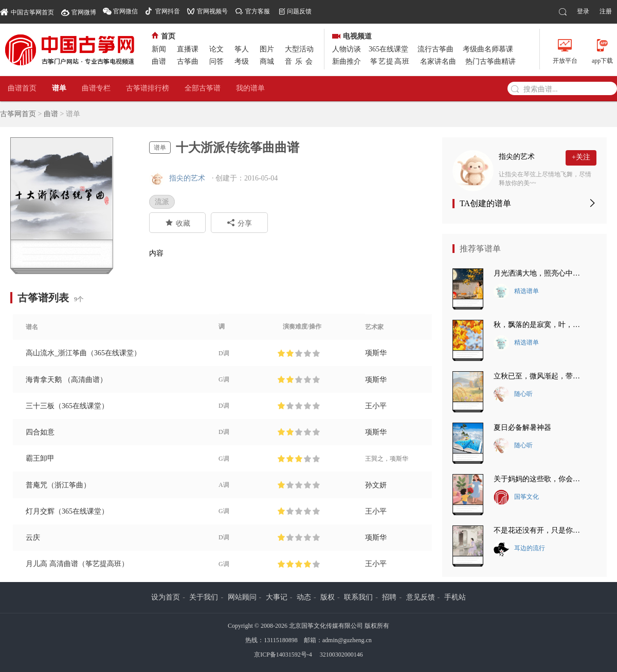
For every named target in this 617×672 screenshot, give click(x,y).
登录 (583, 11)
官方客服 (258, 11)
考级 (242, 61)
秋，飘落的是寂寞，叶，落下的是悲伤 (540, 325)
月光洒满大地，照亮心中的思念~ (540, 273)
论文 (216, 49)
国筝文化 (516, 497)
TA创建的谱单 (485, 203)
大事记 (277, 597)
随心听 (513, 394)
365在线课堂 (388, 49)
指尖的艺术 (187, 178)
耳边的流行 (519, 549)
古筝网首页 (18, 114)
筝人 (242, 49)
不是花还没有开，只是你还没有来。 (540, 530)
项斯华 (376, 353)
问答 (216, 61)
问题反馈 (299, 11)
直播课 (188, 49)
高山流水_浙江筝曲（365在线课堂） (83, 353)
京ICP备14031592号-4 (283, 655)
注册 (606, 11)
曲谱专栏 (96, 88)
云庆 (33, 538)
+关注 (581, 157)
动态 (304, 597)
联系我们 (358, 597)
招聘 (389, 597)
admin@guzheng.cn (347, 640)
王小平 (376, 406)
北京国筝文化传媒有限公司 (326, 626)
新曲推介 (347, 61)
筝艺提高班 (390, 61)
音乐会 (300, 61)
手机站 (455, 597)
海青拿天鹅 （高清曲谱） (66, 380)
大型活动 (299, 49)
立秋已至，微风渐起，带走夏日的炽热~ (540, 376)
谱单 (59, 88)
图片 (267, 49)
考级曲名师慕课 (488, 49)
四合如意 (40, 432)
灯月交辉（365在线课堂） (67, 511)
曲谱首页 (22, 88)
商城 (267, 61)
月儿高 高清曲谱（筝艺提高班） (77, 564)
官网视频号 (212, 11)
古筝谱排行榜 (148, 88)
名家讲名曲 (438, 61)
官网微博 (84, 12)
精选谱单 (516, 292)
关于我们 (204, 597)
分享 (239, 223)
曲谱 (159, 61)
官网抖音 (168, 11)
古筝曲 (188, 61)
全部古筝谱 (203, 88)
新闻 (159, 49)
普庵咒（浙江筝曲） (58, 485)
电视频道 (352, 36)
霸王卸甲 (40, 458)
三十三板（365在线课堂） (67, 406)
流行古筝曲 (435, 49)
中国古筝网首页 (27, 12)
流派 (162, 202)
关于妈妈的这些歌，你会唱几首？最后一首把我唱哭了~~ (540, 479)
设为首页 (166, 597)
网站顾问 (242, 597)
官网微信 (125, 11)
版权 (328, 597)
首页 (164, 36)
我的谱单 (250, 88)
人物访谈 (347, 49)
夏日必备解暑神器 (522, 428)
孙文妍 (376, 485)
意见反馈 (421, 597)
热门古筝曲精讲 (491, 61)
